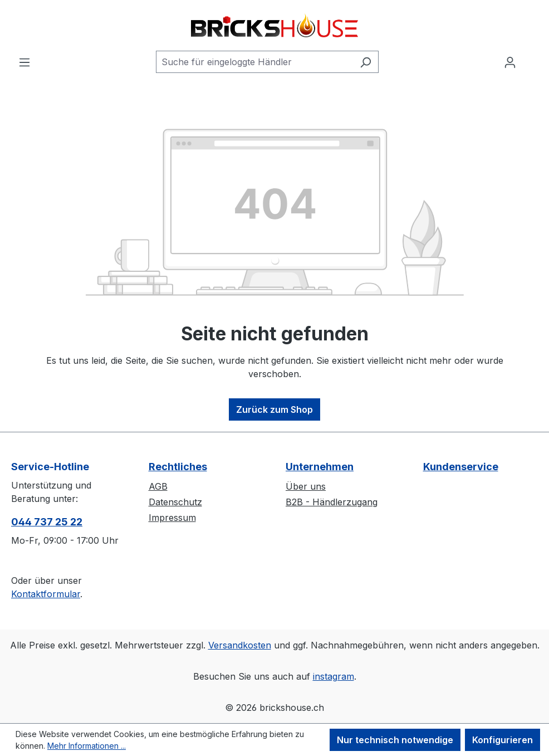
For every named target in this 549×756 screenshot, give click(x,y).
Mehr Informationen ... (87, 746)
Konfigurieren (503, 740)
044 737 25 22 (47, 522)
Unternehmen (320, 467)
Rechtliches (178, 467)
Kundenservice (461, 467)
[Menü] (24, 62)
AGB (158, 486)
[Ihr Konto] (510, 62)
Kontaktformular (46, 594)
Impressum (172, 518)
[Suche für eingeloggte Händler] (254, 62)
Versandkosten (240, 645)
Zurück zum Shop (274, 409)
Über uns (306, 486)
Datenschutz (175, 502)
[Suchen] (366, 62)
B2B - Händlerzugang (332, 502)
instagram (334, 676)
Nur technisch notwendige (395, 740)
